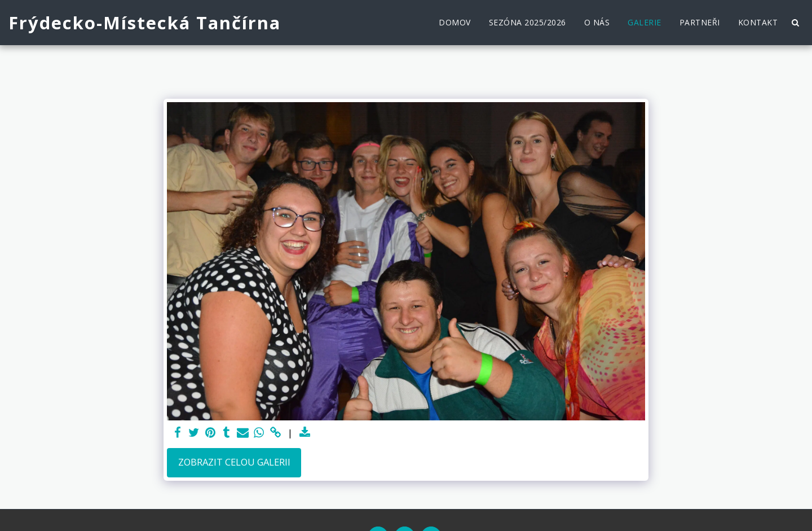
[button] (795, 23)
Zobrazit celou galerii (234, 462)
